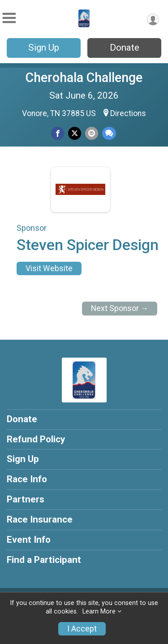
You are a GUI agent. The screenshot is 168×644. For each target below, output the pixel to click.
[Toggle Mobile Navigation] (9, 18)
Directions (128, 113)
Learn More (99, 612)
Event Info (29, 540)
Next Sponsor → (120, 308)
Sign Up (44, 48)
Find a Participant (44, 560)
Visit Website (49, 268)
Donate (125, 48)
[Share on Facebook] (58, 133)
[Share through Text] (109, 133)
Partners (26, 499)
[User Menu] (153, 19)
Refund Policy (36, 439)
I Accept (82, 629)
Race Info (27, 479)
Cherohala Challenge (84, 78)
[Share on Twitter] (75, 133)
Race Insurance (40, 519)
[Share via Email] (92, 133)
